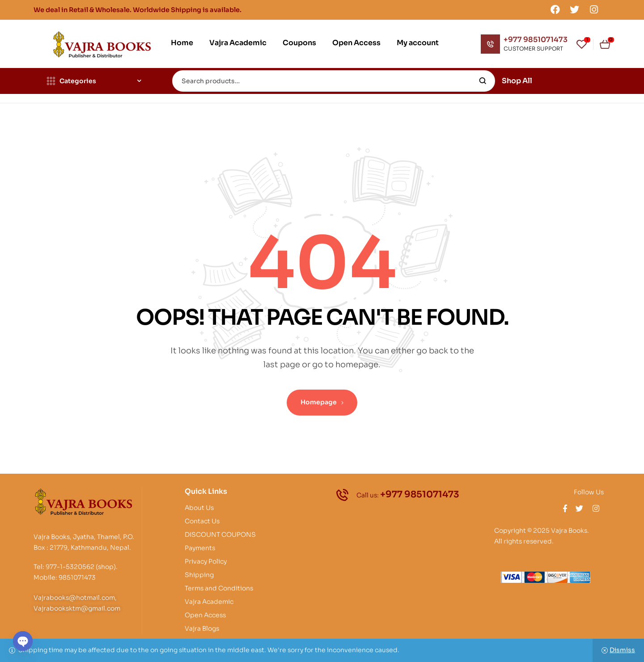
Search (483, 81)
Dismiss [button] (622, 650)
